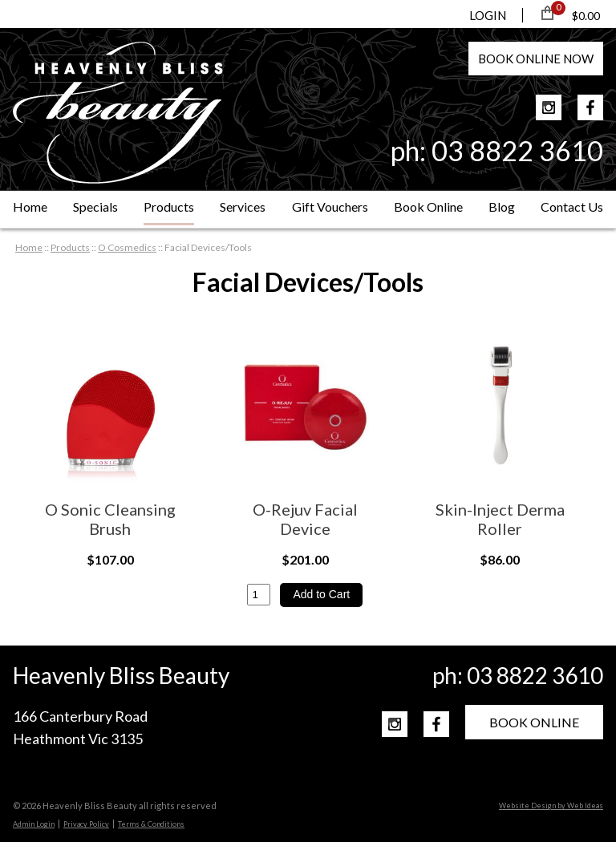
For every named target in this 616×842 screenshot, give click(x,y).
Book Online (428, 206)
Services (243, 206)
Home (30, 206)
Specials (95, 206)
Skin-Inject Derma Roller (500, 519)
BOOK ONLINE (534, 722)
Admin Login (34, 824)
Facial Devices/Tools (208, 247)
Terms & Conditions (151, 824)
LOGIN (488, 15)
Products (169, 206)
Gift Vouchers (330, 206)
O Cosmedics (127, 247)
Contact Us (572, 206)
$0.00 (586, 16)
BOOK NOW (536, 59)
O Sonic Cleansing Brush (110, 519)
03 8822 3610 (517, 150)
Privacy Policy (86, 824)
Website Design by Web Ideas (551, 806)
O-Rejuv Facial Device (305, 519)
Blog (502, 206)
